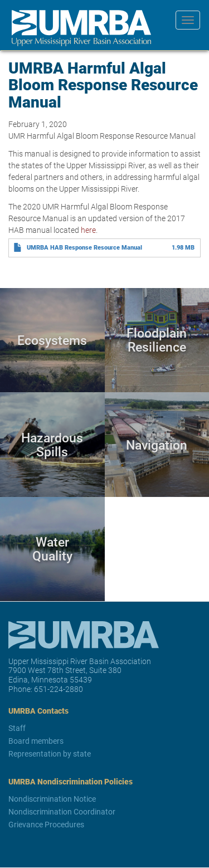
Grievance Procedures (46, 824)
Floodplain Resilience (157, 340)
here (88, 230)
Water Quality (52, 549)
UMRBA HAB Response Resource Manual (84, 247)
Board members (36, 741)
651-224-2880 (59, 689)
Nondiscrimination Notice (52, 799)
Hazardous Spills (52, 444)
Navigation (157, 444)
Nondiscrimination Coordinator (62, 811)
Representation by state (50, 754)
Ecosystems (52, 340)
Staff (17, 728)
